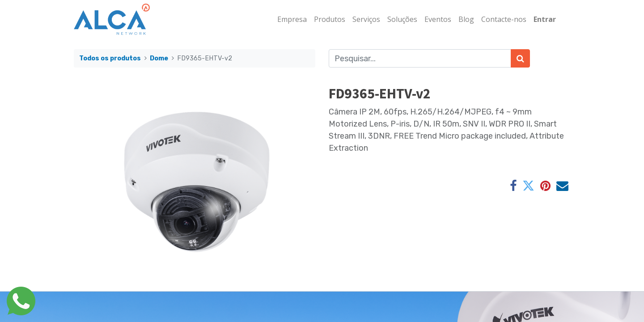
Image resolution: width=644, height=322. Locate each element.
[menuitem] (292, 19)
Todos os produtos (110, 58)
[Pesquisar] (520, 58)
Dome (159, 58)
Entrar (545, 19)
